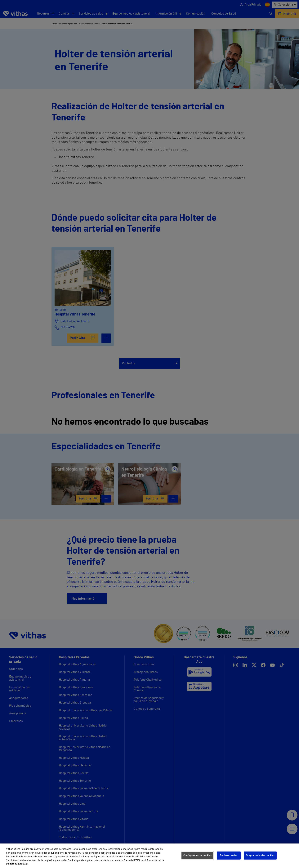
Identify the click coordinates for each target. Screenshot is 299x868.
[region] (149, 856)
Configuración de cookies (197, 855)
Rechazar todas (229, 855)
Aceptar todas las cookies (260, 855)
